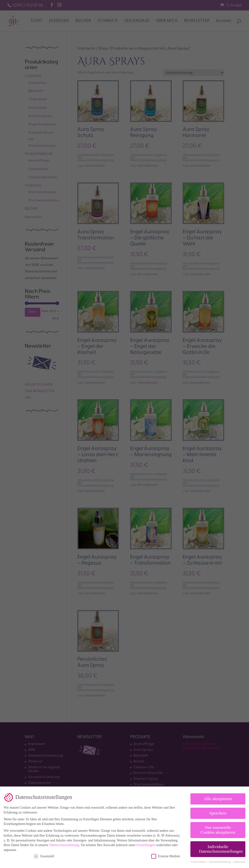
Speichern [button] (218, 812)
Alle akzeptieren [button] (218, 797)
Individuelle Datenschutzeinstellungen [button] (221, 847)
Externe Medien (166, 855)
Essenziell (44, 855)
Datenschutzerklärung (64, 843)
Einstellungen (146, 843)
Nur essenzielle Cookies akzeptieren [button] (218, 828)
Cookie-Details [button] (198, 860)
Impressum (240, 860)
